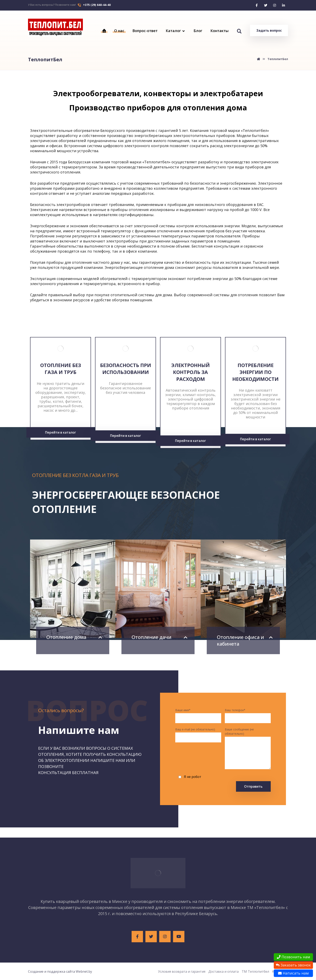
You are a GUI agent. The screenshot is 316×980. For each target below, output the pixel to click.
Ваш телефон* (248, 716)
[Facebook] (257, 5)
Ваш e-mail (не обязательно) (198, 735)
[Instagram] (275, 5)
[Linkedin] (284, 5)
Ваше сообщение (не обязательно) (248, 749)
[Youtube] (179, 937)
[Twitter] (266, 5)
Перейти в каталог (61, 432)
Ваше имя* (198, 716)
